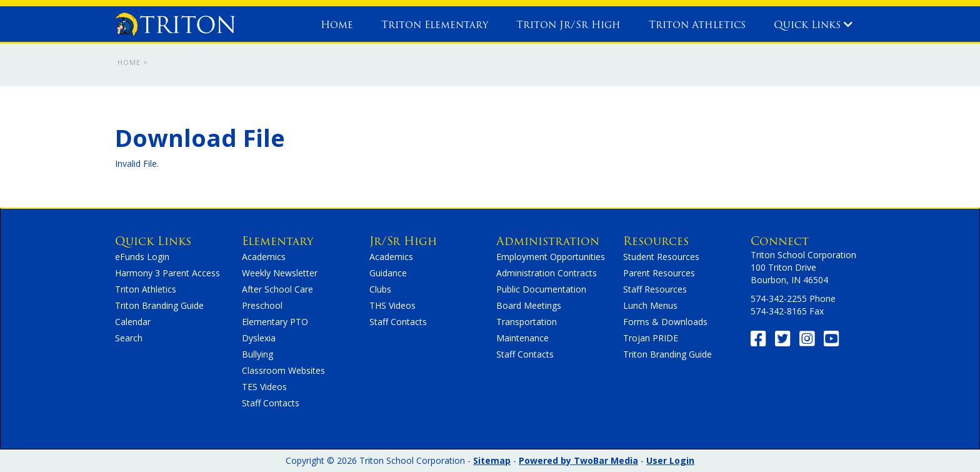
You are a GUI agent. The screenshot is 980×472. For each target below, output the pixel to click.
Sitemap (492, 460)
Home (337, 25)
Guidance (388, 273)
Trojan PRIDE (651, 338)
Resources (656, 241)
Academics (264, 257)
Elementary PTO (275, 322)
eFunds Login (142, 257)
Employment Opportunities (551, 257)
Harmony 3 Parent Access (167, 273)
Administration (548, 241)
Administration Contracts (547, 273)
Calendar (133, 322)
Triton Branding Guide (159, 305)
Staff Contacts (271, 403)
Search (129, 338)
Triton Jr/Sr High (568, 25)
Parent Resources (659, 273)
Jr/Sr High (403, 241)
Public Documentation (541, 289)
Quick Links (813, 25)
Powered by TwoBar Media (578, 460)
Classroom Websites (283, 370)
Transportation (527, 322)
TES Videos (264, 387)
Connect (780, 241)
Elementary (277, 241)
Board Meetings (529, 305)
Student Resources (661, 257)
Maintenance (522, 338)
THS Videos (392, 305)
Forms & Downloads (665, 322)
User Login (670, 460)
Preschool (262, 305)
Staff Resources (655, 289)
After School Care (277, 289)
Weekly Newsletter (280, 273)
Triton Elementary (435, 25)
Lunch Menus (650, 305)
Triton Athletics (697, 25)
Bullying (257, 354)
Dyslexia (259, 338)
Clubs (380, 289)
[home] (175, 21)
